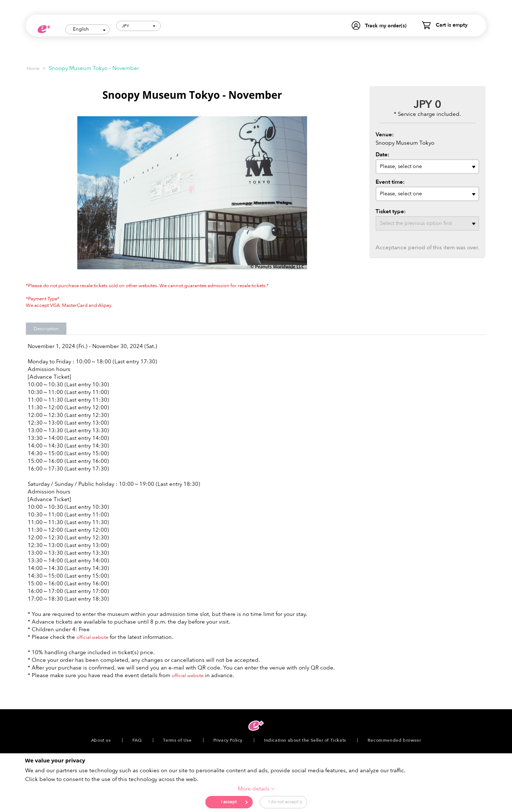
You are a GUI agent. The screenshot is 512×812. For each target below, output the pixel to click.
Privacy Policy (228, 739)
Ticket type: (391, 210)
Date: (383, 153)
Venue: (385, 133)
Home (33, 67)
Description (46, 327)
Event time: (390, 180)
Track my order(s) (386, 26)
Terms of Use (177, 739)
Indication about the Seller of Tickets (305, 739)
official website (92, 636)
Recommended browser (394, 739)
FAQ (137, 739)
